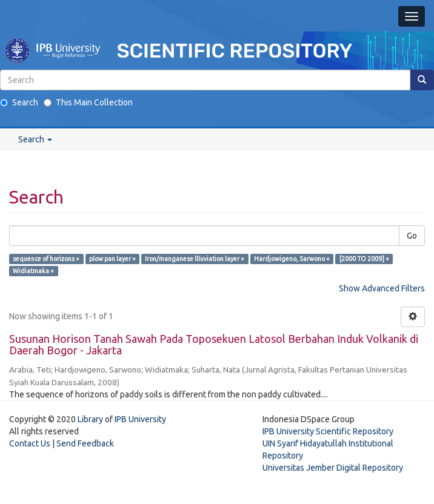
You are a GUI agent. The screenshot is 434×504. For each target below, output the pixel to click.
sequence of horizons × (46, 259)
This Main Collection (88, 102)
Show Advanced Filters (382, 288)
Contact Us (30, 443)
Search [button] (35, 139)
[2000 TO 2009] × (364, 259)
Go (412, 236)
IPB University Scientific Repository (328, 431)
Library (90, 419)
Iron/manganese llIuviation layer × (195, 259)
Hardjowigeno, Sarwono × (292, 259)
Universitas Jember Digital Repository (333, 468)
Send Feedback (85, 443)
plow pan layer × (112, 259)
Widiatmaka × (33, 271)
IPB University (140, 419)
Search (19, 102)
